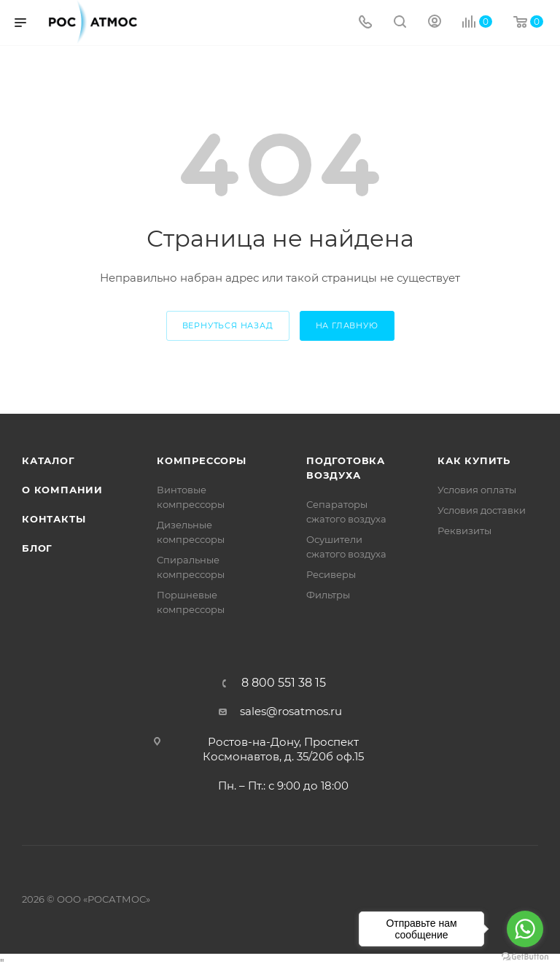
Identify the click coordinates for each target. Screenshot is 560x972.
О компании (62, 490)
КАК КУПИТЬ (474, 460)
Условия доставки (482, 510)
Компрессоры (202, 460)
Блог (37, 548)
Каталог (48, 460)
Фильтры (328, 595)
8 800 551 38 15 (284, 683)
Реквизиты (464, 531)
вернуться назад (228, 325)
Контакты (54, 519)
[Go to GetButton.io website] (525, 957)
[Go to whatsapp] (525, 929)
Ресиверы (331, 574)
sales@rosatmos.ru (291, 711)
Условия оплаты (477, 490)
